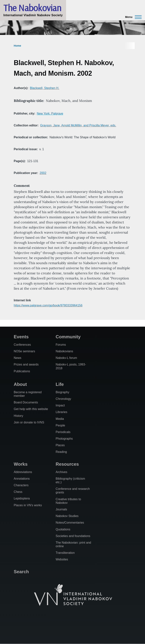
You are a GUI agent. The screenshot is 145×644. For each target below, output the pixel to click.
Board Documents (26, 402)
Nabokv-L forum (66, 358)
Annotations (22, 479)
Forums (61, 345)
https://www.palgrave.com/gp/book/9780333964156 (48, 305)
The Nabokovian (32, 8)
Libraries (61, 412)
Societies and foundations (73, 536)
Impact (60, 405)
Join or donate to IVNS (29, 422)
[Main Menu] (132, 17)
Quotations (63, 529)
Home (17, 46)
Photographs (64, 439)
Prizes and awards (26, 364)
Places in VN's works (28, 505)
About (20, 384)
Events (21, 337)
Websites (62, 559)
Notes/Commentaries (70, 523)
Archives (61, 472)
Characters (21, 485)
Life (60, 384)
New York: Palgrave (50, 113)
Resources (67, 464)
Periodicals (63, 432)
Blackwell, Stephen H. (45, 88)
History (19, 416)
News (18, 358)
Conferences (22, 345)
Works (21, 464)
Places (60, 445)
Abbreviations (23, 472)
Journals (61, 509)
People (60, 425)
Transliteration (65, 553)
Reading (61, 452)
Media (60, 419)
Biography (62, 392)
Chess (18, 492)
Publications (22, 371)
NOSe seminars (24, 351)
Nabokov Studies (67, 516)
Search (21, 572)
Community (68, 337)
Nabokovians (64, 351)
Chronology (63, 399)
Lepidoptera (22, 498)
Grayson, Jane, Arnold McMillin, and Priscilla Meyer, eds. (78, 125)
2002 (43, 173)
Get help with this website (31, 409)
